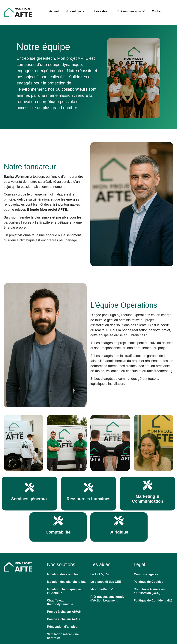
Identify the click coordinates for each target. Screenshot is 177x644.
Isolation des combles (63, 573)
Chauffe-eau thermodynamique (60, 601)
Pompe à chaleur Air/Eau (65, 618)
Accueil (63, 11)
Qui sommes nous (127, 11)
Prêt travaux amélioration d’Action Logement (108, 597)
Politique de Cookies (148, 580)
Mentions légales (146, 573)
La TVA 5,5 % (100, 573)
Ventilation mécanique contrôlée (63, 635)
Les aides (103, 11)
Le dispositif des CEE (106, 580)
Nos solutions (81, 11)
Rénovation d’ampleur (63, 625)
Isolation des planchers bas (67, 580)
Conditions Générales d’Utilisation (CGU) (149, 590)
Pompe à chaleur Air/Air (64, 610)
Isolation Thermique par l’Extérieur (64, 590)
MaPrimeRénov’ (102, 588)
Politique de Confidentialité (153, 599)
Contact (148, 11)
